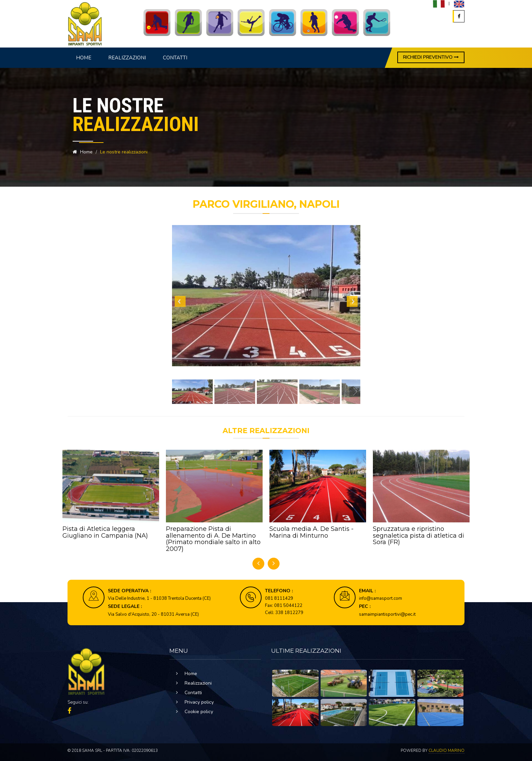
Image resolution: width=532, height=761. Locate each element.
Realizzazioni (127, 58)
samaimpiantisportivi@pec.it (387, 614)
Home (84, 58)
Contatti (175, 58)
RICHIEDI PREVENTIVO (431, 57)
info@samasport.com (381, 598)
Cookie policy (199, 712)
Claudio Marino (446, 750)
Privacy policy (199, 702)
